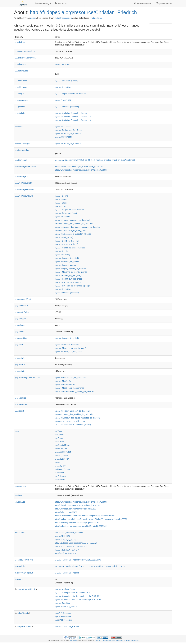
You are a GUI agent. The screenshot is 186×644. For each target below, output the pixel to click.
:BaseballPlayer (63, 445)
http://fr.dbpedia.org (64, 18)
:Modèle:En (63, 381)
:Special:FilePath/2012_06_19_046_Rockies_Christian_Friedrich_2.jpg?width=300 (95, 160)
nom (20, 332)
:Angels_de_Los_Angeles (69, 210)
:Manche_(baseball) (67, 293)
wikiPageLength (24, 183)
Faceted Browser (143, 3)
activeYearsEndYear (25, 51)
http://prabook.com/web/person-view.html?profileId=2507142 (81, 526)
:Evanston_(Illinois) (66, 81)
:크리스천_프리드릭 (67, 550)
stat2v (20, 365)
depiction (21, 566)
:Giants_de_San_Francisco (70, 248)
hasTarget (23, 613)
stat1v (20, 358)
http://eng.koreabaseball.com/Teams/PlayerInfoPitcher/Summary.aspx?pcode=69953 (91, 519)
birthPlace (21, 81)
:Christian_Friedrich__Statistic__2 (73, 117)
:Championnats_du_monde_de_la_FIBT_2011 (78, 596)
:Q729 (60, 466)
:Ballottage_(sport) (66, 213)
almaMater (21, 64)
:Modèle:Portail (65, 384)
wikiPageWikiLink (24, 196)
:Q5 (59, 462)
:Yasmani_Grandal (66, 607)
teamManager (23, 144)
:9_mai (61, 206)
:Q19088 (61, 455)
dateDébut (22, 312)
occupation (21, 100)
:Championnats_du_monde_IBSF (73, 593)
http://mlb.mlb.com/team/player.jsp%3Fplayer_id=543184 (79, 166)
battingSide (22, 71)
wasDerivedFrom (24, 560)
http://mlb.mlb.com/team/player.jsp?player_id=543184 (78, 505)
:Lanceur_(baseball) (67, 107)
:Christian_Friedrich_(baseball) (69, 533)
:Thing (59, 431)
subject (20, 411)
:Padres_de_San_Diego (68, 130)
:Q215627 (62, 459)
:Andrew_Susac (65, 589)
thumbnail (21, 160)
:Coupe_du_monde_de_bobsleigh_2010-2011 (78, 600)
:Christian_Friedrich (67, 573)
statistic (20, 113)
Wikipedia (73, 641)
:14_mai (62, 196)
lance (20, 325)
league (20, 94)
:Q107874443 (63, 137)
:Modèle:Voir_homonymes (69, 388)
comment (21, 486)
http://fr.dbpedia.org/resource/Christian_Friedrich (83, 12)
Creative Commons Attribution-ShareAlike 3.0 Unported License (117, 641)
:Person (59, 435)
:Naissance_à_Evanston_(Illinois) (73, 234)
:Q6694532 (62, 64)
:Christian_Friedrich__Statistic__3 (73, 120)
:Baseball (62, 217)
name (19, 579)
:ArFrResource (63, 613)
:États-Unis (63, 87)
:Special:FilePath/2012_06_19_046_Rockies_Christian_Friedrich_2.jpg (90, 566)
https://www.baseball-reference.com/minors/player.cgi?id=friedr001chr (85, 516)
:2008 (61, 199)
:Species (60, 480)
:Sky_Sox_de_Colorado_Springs (72, 286)
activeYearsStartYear (26, 58)
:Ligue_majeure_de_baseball (71, 94)
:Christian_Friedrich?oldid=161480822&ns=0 (78, 560)
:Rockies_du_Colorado (68, 134)
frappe (20, 319)
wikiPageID (22, 176)
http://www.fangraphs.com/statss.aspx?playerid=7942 (78, 523)
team (19, 127)
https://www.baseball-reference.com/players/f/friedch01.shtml (81, 170)
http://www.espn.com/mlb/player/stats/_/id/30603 (75, 509)
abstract (20, 42)
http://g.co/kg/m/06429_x (65, 553)
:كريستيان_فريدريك (66, 539)
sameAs (20, 533)
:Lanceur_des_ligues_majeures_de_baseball (78, 227)
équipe (21, 398)
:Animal (59, 473)
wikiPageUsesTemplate (28, 378)
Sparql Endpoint (164, 3)
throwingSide (22, 150)
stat (19, 345)
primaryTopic (24, 626)
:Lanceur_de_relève (67, 262)
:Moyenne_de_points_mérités (71, 272)
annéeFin (22, 306)
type (18, 431)
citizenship (21, 87)
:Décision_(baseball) (67, 241)
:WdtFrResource (64, 620)
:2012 (61, 203)
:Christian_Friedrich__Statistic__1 (73, 113)
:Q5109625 (62, 536)
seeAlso (20, 502)
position (20, 107)
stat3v (20, 371)
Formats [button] (61, 3)
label (19, 495)
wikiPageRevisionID (25, 189)
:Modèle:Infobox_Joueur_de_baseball (74, 391)
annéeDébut (23, 299)
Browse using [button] (43, 3)
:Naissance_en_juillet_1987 (70, 230)
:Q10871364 (63, 100)
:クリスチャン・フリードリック (72, 546)
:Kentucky (62, 255)
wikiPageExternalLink (26, 166)
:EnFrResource (63, 616)
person (33, 18)
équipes (21, 404)
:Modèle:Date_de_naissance (70, 378)
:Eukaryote (61, 476)
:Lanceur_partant (66, 265)
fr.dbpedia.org (97, 18)
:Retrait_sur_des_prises (68, 279)
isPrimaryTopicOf (24, 573)
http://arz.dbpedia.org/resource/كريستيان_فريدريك (76, 543)
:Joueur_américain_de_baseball (72, 220)
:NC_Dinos (63, 127)
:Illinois (61, 251)
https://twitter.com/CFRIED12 (67, 512)
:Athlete (59, 442)
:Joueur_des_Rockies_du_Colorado (74, 224)
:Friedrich (62, 603)
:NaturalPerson (62, 469)
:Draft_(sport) (64, 237)
